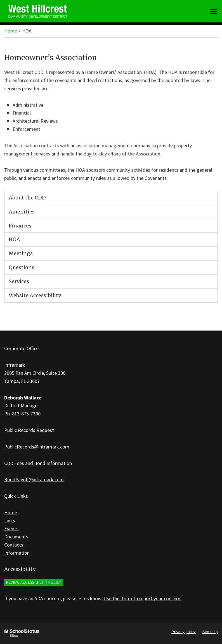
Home (11, 31)
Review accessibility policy (34, 582)
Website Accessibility (35, 295)
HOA (14, 239)
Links (10, 521)
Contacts (14, 545)
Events (11, 528)
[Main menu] (214, 11)
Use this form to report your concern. (142, 598)
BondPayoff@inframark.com (34, 479)
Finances (20, 226)
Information (17, 553)
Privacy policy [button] (183, 632)
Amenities (22, 212)
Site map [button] (210, 632)
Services (19, 281)
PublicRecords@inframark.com (37, 447)
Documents (16, 537)
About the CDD (27, 198)
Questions (22, 267)
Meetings (21, 253)
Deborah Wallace (23, 398)
